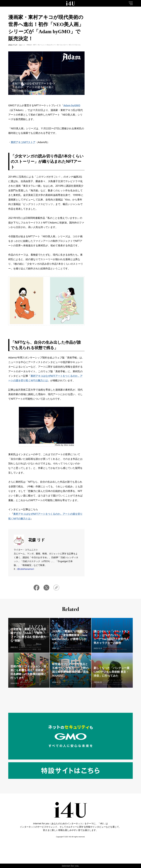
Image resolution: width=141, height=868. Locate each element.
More (113, 128)
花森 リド (22, 45)
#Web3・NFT (31, 45)
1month (127, 24)
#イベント (41, 45)
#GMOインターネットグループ (114, 684)
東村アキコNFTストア (23, 142)
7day (114, 24)
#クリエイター (62, 45)
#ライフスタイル (75, 45)
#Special (22, 649)
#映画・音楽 (37, 653)
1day (100, 24)
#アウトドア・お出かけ (77, 684)
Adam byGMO (72, 105)
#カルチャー (51, 45)
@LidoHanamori (26, 569)
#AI (62, 651)
